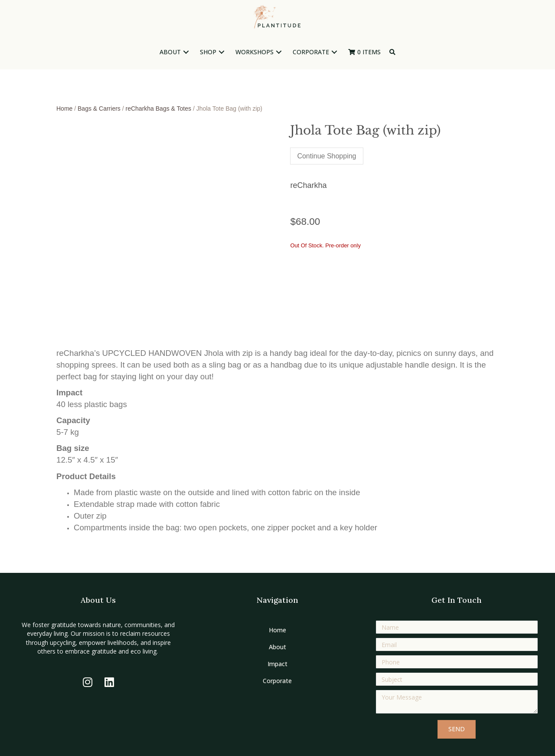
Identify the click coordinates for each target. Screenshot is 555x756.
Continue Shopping (326, 156)
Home (64, 108)
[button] (186, 52)
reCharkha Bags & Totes (159, 108)
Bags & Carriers (99, 108)
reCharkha (308, 185)
